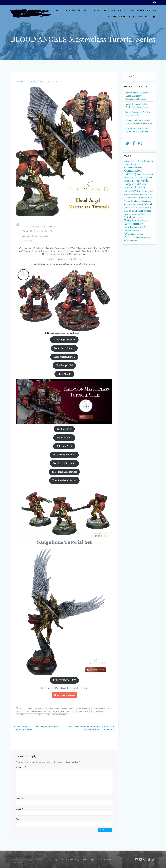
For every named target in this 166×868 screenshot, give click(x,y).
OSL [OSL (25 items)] (133, 201)
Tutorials (109, 10)
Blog (58, 10)
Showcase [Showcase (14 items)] (141, 208)
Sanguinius (83, 711)
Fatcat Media (16, 863)
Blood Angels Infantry (64, 340)
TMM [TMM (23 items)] (143, 214)
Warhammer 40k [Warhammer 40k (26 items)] (132, 231)
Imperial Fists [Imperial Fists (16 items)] (142, 195)
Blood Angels (26, 708)
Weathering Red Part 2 (64, 463)
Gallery (122, 10)
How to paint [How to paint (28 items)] (142, 191)
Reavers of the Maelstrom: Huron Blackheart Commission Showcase (137, 96)
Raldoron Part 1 (64, 438)
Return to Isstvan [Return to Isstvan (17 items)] (131, 208)
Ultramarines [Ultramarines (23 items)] (142, 221)
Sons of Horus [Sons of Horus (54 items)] (137, 211)
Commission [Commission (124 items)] (133, 167)
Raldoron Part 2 (64, 446)
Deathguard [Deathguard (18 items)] (139, 178)
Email (19, 809)
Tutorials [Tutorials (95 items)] (130, 221)
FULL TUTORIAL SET (64, 680)
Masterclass (58, 711)
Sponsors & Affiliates (63, 860)
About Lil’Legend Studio (143, 10)
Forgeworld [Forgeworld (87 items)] (132, 184)
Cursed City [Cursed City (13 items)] (150, 174)
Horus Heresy (99, 708)
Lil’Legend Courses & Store (121, 17)
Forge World (53, 708)
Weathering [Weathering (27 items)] (141, 237)
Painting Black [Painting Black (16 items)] (140, 201)
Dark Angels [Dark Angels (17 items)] (129, 178)
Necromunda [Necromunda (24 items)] (132, 198)
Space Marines (97, 711)
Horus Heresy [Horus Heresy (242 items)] (135, 189)
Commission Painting (75, 10)
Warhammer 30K (60, 715)
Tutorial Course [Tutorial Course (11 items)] (138, 218)
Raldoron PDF (64, 429)
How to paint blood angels (38, 711)
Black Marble (64, 374)
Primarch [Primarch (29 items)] (148, 204)
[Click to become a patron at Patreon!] (64, 699)
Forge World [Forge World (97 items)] (140, 181)
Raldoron (71, 711)
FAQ (77, 860)
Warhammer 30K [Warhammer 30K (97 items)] (136, 227)
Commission (40, 708)
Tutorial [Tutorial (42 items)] (128, 217)
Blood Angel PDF (64, 365)
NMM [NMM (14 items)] (140, 198)
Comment (21, 767)
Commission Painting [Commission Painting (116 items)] (133, 172)
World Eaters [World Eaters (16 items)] (133, 241)
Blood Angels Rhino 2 (64, 357)
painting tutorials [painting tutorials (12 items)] (138, 204)
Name (20, 799)
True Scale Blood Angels (64, 480)
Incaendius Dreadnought (64, 472)
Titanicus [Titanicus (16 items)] (137, 214)
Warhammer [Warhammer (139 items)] (134, 224)
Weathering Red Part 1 (64, 455)
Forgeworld (67, 708)
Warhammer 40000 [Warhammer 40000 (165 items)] (134, 235)
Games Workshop (83, 708)
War (48, 715)
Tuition (96, 10)
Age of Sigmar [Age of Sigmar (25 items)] (144, 161)
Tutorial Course (25, 715)
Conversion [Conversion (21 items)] (141, 174)
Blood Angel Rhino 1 (64, 348)
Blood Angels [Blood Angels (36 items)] (131, 164)
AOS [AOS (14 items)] (152, 161)
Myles (21, 81)
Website (20, 819)
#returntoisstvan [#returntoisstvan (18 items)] (131, 161)
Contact (144, 17)
